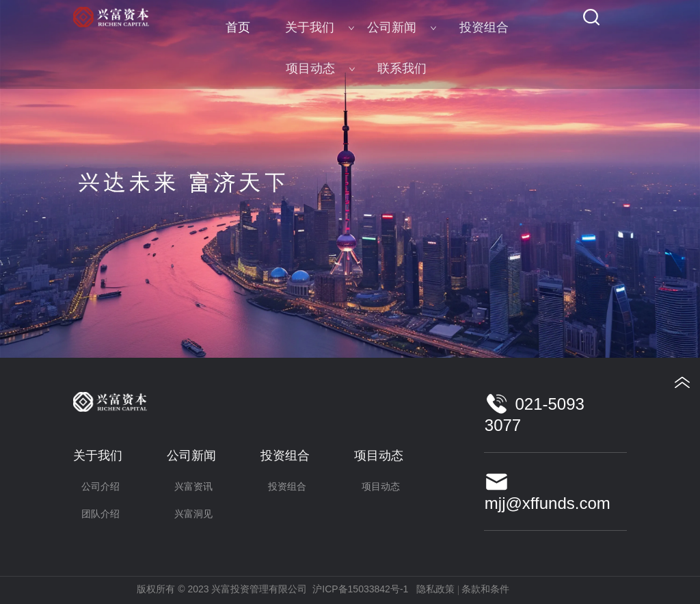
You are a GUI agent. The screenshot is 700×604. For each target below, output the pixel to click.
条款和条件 (485, 589)
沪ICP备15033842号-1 (360, 589)
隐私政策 (435, 589)
